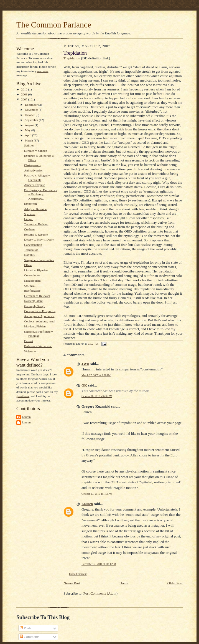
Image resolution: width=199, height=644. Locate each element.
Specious (30, 214)
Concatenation (33, 245)
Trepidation (31, 250)
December (32, 105)
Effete (28, 265)
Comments (30, 637)
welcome (43, 71)
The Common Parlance (54, 25)
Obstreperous (32, 165)
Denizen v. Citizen (36, 151)
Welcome (30, 351)
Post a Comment (78, 574)
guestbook (23, 396)
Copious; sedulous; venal (40, 321)
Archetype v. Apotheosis (39, 316)
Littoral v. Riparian (36, 270)
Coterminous (32, 275)
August (30, 125)
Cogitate (29, 229)
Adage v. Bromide (35, 209)
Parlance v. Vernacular (38, 346)
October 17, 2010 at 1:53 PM (97, 494)
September (32, 120)
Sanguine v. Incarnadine (39, 260)
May (28, 130)
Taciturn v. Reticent (36, 224)
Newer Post (72, 583)
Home (124, 583)
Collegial (30, 286)
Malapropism (32, 281)
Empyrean (30, 204)
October (30, 115)
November (32, 110)
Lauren (26, 417)
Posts (26, 628)
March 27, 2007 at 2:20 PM (96, 375)
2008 (25, 94)
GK (84, 385)
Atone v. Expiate (35, 185)
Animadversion (34, 170)
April (29, 135)
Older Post (175, 583)
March (29, 140)
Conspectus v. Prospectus (40, 311)
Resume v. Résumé (36, 234)
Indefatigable (32, 291)
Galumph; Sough (35, 306)
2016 (25, 89)
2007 (25, 99)
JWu (85, 364)
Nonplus (29, 255)
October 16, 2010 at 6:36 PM (97, 396)
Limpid (29, 219)
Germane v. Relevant (37, 296)
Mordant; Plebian (35, 326)
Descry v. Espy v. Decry (39, 239)
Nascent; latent (33, 301)
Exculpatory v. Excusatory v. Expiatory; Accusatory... (40, 194)
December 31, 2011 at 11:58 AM (99, 564)
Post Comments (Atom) (101, 593)
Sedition (29, 145)
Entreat (29, 341)
